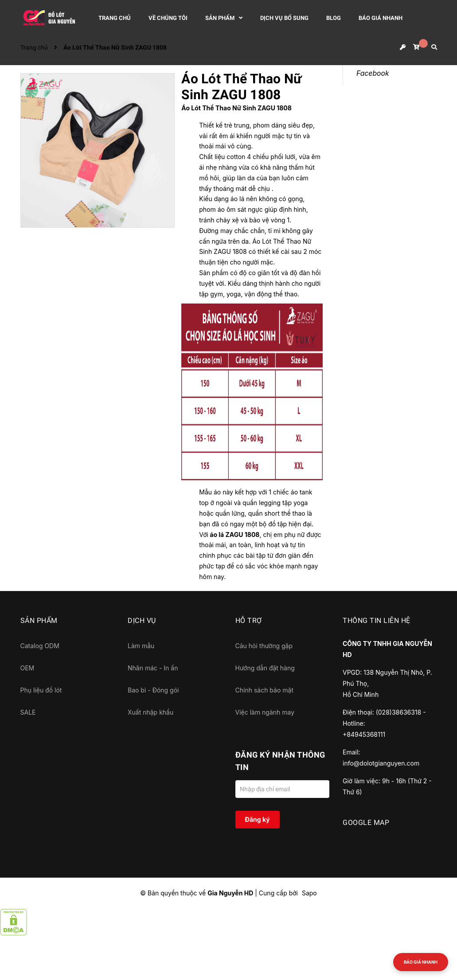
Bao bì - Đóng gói (153, 690)
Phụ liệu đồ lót (41, 690)
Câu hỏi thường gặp (264, 646)
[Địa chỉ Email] (283, 789)
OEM (27, 668)
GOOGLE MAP (366, 822)
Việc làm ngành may (265, 712)
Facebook (373, 73)
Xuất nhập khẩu (150, 712)
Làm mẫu (141, 646)
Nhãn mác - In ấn (153, 668)
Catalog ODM (40, 646)
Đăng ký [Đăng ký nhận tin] (257, 819)
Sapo (309, 893)
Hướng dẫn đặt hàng (265, 668)
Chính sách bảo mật (264, 690)
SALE (28, 712)
